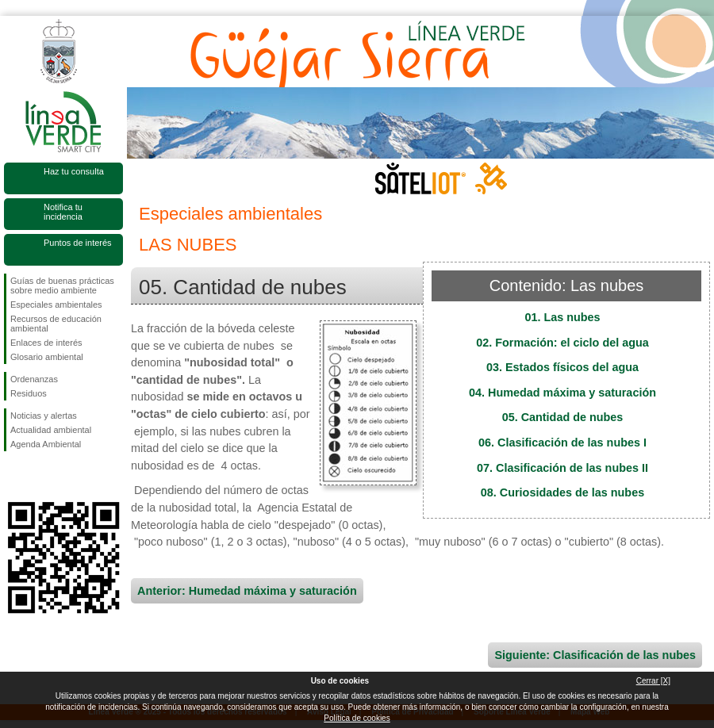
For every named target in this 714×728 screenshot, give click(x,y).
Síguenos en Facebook (13, 477)
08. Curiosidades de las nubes (562, 492)
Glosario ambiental (47, 357)
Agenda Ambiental (46, 444)
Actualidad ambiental (51, 430)
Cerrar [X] (653, 681)
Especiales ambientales (56, 305)
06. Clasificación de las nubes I (562, 443)
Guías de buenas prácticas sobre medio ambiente (62, 285)
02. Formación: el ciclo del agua (562, 343)
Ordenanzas (34, 379)
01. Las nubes (562, 317)
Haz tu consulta (74, 171)
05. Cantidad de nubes (563, 417)
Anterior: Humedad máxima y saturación (247, 591)
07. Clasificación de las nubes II (562, 468)
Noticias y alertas (44, 416)
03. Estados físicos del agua (562, 367)
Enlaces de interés (46, 343)
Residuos (29, 393)
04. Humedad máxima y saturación (562, 393)
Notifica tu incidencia (63, 212)
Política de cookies (357, 718)
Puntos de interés (78, 243)
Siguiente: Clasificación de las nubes (595, 655)
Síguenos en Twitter (40, 477)
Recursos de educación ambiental (56, 324)
